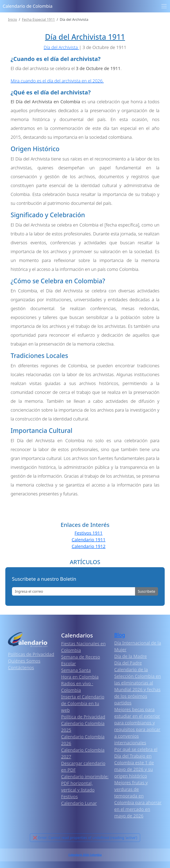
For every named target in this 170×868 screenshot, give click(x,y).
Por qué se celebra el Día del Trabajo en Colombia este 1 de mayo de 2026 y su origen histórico (136, 763)
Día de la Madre (130, 656)
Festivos (69, 797)
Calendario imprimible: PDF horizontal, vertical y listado (85, 783)
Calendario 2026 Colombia (85, 855)
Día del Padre (128, 663)
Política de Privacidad (83, 717)
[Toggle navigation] (164, 6)
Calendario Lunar (79, 803)
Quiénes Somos (24, 661)
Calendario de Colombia (28, 6)
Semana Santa (76, 670)
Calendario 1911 (89, 540)
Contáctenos (21, 668)
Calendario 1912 (89, 546)
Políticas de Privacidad (31, 654)
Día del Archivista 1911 (85, 37)
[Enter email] (74, 591)
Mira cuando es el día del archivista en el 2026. (57, 81)
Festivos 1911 (89, 533)
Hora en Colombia (80, 677)
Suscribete (147, 591)
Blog (120, 635)
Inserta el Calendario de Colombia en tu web (83, 703)
